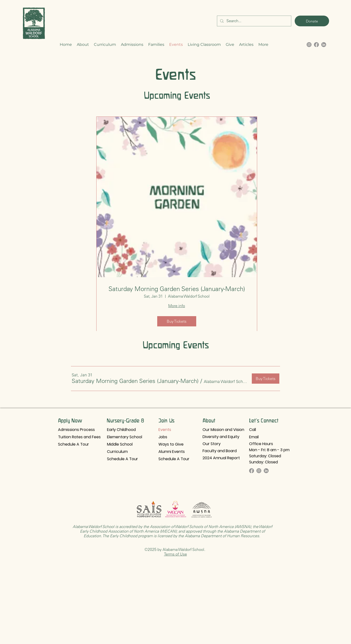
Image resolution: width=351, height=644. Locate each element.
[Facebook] (252, 471)
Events (165, 430)
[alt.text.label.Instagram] (309, 45)
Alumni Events (172, 452)
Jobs (163, 437)
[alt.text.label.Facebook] (316, 45)
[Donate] (312, 21)
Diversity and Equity (221, 437)
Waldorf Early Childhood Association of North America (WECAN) (176, 529)
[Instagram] (259, 471)
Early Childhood (121, 430)
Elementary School (125, 437)
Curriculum (117, 452)
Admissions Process (76, 430)
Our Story (212, 444)
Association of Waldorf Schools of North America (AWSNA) (200, 527)
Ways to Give (171, 444)
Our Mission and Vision (223, 430)
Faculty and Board (220, 451)
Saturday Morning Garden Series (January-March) (177, 289)
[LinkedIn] (324, 45)
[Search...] (254, 21)
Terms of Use (175, 554)
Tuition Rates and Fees (79, 437)
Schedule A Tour (73, 444)
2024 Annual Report (221, 458)
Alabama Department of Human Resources (222, 536)
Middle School (120, 444)
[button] (83, 45)
